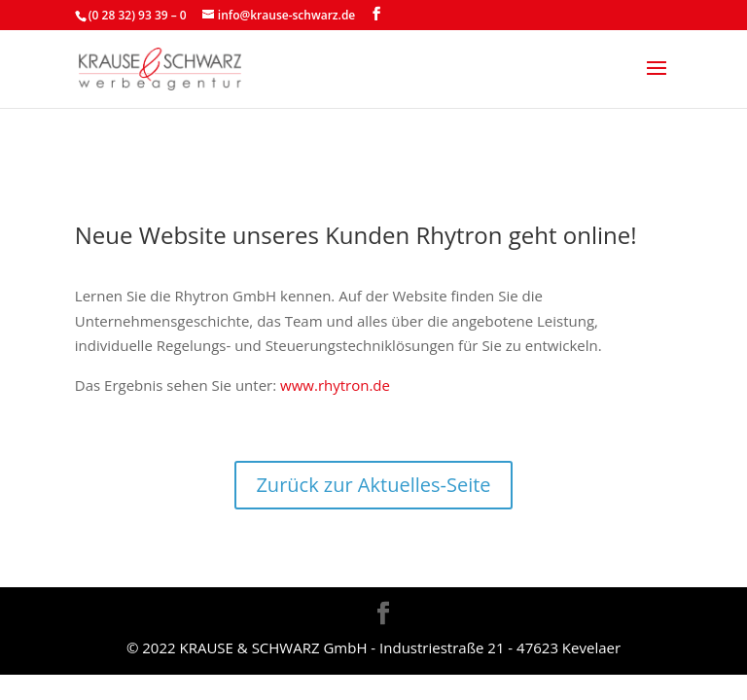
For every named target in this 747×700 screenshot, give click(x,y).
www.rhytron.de (333, 385)
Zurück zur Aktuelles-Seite (373, 485)
